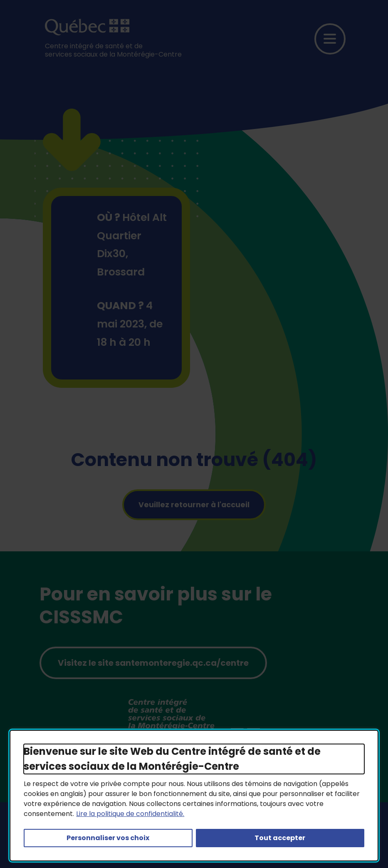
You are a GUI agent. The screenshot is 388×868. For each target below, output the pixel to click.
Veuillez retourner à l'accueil (194, 505)
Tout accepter (280, 838)
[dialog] (194, 796)
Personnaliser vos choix (108, 838)
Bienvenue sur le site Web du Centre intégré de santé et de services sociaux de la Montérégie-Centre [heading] (172, 759)
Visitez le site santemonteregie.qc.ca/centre (153, 663)
